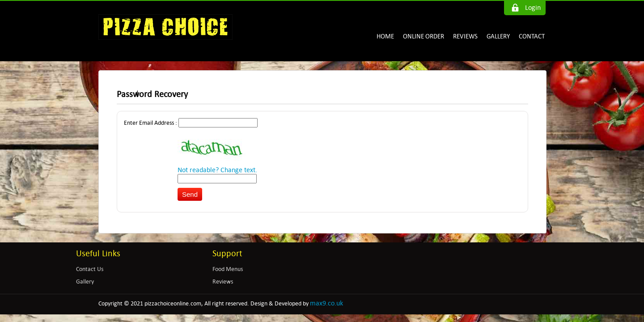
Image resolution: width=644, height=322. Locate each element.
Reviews (223, 282)
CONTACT (532, 36)
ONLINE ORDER (424, 36)
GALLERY (498, 36)
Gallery (85, 282)
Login (533, 7)
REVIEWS (465, 36)
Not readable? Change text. (217, 170)
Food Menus (228, 269)
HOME (385, 36)
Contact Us (90, 269)
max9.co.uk (326, 303)
